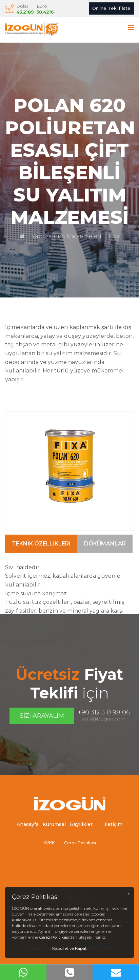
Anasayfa (28, 827)
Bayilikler (81, 827)
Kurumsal (54, 827)
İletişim (114, 827)
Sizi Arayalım (42, 716)
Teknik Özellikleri (41, 566)
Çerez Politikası (80, 845)
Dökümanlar (105, 566)
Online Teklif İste (111, 8)
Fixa (114, 236)
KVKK (49, 845)
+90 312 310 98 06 (104, 712)
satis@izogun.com (104, 719)
